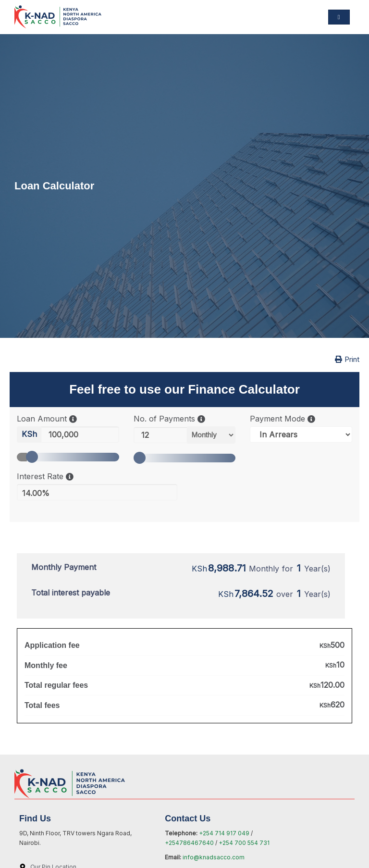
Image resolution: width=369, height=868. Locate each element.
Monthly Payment (64, 567)
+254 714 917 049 (224, 833)
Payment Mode (283, 419)
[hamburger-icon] (339, 17)
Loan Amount (47, 419)
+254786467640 (190, 843)
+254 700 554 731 (244, 843)
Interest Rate (45, 477)
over (274, 594)
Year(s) (317, 569)
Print (347, 359)
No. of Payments (169, 419)
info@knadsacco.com (214, 857)
